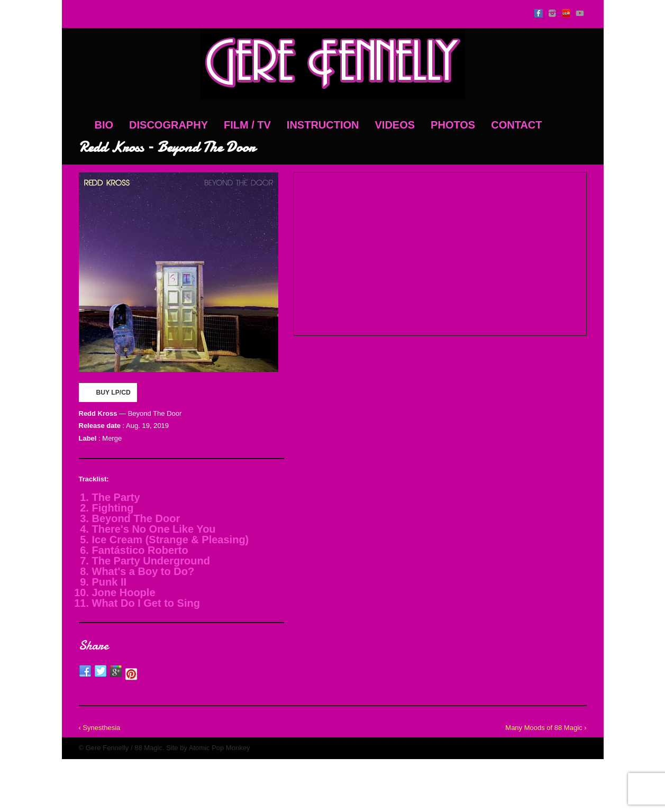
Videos (395, 125)
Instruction (323, 125)
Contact (516, 125)
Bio (104, 125)
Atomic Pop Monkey (220, 748)
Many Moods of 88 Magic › (546, 728)
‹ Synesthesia (100, 728)
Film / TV (247, 125)
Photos (453, 125)
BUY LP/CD (107, 392)
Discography (168, 125)
